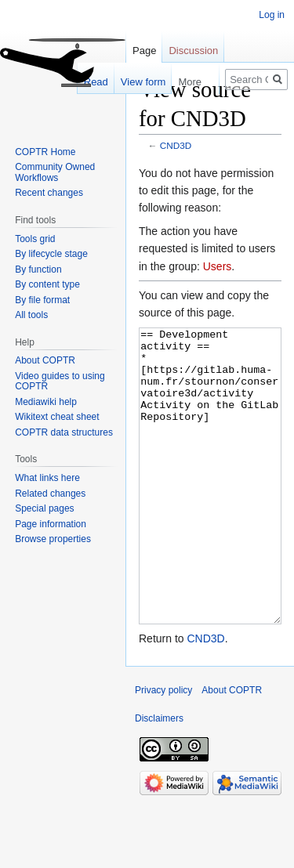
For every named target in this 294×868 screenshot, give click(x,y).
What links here (47, 478)
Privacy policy (163, 749)
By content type (47, 284)
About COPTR (45, 360)
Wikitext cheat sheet (57, 417)
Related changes (50, 494)
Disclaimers (159, 777)
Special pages (44, 508)
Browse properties (53, 539)
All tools (31, 315)
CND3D (176, 145)
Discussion (193, 51)
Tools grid (35, 239)
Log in (272, 15)
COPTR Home (45, 152)
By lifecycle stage (51, 254)
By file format (42, 300)
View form (136, 82)
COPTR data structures (64, 432)
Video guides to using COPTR (60, 382)
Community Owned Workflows (55, 172)
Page (144, 51)
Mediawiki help (46, 402)
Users (218, 266)
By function (38, 269)
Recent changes (49, 193)
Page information (51, 524)
